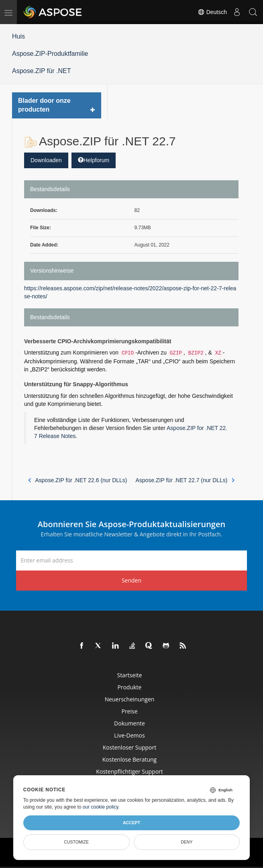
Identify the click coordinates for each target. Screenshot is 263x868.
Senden (131, 580)
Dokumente (129, 723)
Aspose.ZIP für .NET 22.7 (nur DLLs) (185, 480)
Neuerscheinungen (130, 699)
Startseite (129, 675)
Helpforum (94, 160)
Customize (76, 842)
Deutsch (212, 12)
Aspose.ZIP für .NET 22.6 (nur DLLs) (78, 480)
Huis (18, 36)
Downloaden (46, 160)
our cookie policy (101, 807)
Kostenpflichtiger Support (129, 771)
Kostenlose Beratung (129, 759)
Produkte (130, 687)
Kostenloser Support (129, 747)
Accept (131, 823)
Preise (129, 711)
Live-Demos (129, 735)
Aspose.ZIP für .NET (41, 71)
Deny (187, 842)
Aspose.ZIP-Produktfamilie (50, 54)
